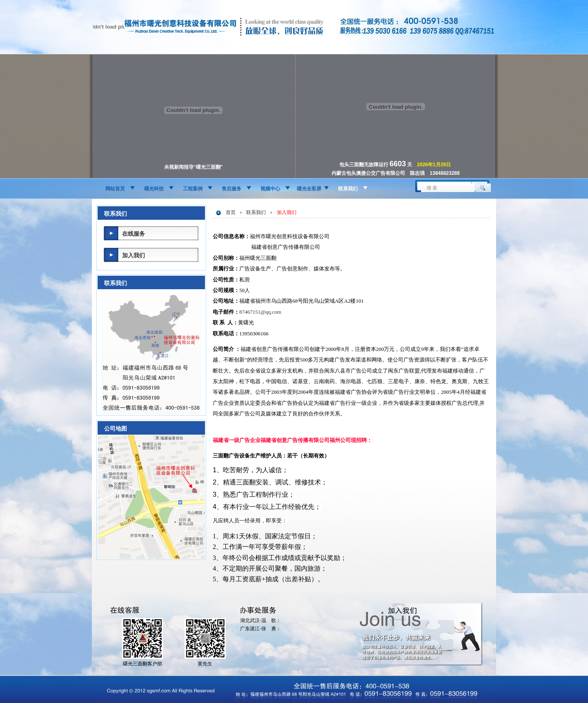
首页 (231, 212)
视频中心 (270, 189)
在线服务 (134, 234)
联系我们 (348, 189)
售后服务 (232, 189)
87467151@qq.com (260, 312)
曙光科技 (154, 189)
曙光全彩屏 (309, 189)
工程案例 (193, 189)
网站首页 (115, 189)
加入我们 (134, 255)
